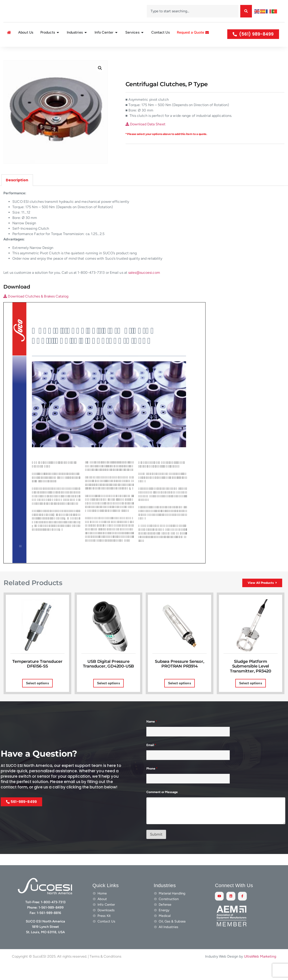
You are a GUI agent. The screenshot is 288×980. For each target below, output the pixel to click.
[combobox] (193, 11)
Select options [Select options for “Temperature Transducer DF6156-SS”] (37, 697)
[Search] (246, 11)
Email (151, 759)
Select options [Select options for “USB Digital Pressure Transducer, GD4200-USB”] (108, 697)
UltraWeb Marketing (260, 970)
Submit (156, 849)
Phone (152, 783)
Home (6, 52)
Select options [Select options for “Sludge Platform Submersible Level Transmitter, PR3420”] (250, 697)
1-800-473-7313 (53, 916)
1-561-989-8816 (49, 927)
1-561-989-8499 (51, 922)
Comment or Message (162, 806)
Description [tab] (17, 191)
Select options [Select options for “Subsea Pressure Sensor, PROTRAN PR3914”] (179, 697)
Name (152, 736)
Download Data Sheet (145, 135)
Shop (17, 52)
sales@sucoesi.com (144, 283)
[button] (100, 79)
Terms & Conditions (105, 970)
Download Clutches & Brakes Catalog (36, 307)
